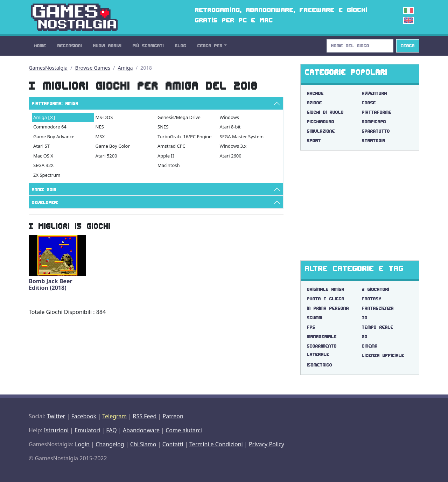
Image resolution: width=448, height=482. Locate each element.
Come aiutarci (184, 430)
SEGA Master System (242, 137)
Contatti (173, 444)
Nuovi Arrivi (107, 46)
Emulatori (87, 430)
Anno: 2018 (44, 190)
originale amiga (326, 289)
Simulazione (321, 131)
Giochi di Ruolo (325, 112)
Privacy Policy (267, 444)
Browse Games (93, 68)
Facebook (84, 416)
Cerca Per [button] (210, 46)
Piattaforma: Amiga (55, 103)
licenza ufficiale (383, 355)
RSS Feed (145, 416)
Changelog (110, 444)
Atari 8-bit (230, 127)
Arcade (315, 93)
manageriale (322, 337)
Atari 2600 (231, 156)
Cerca (408, 46)
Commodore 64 (50, 127)
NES (100, 127)
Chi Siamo (143, 444)
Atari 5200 (106, 156)
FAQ (111, 430)
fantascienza (378, 308)
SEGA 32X (43, 165)
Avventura (374, 93)
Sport (314, 141)
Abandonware (141, 430)
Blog (181, 46)
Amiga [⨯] (44, 117)
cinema (370, 346)
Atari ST (41, 146)
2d (365, 337)
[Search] (360, 46)
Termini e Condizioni (216, 444)
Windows (230, 117)
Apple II (166, 156)
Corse (369, 103)
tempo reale (378, 327)
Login (82, 444)
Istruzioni (56, 430)
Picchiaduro (321, 122)
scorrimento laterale (322, 350)
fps (311, 327)
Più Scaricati (148, 46)
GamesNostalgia (48, 68)
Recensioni (70, 46)
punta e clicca (326, 299)
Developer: (45, 202)
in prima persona (328, 308)
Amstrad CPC (171, 146)
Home (40, 46)
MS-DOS (104, 117)
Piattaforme (377, 112)
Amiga (125, 68)
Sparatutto (376, 131)
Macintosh (169, 165)
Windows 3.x (233, 146)
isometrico (320, 365)
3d (365, 318)
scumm (315, 318)
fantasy (372, 299)
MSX (100, 137)
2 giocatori (376, 289)
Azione (314, 103)
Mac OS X (43, 156)
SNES (163, 127)
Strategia (374, 141)
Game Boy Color (113, 146)
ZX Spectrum (47, 175)
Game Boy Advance (54, 137)
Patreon (173, 416)
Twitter (56, 416)
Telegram (114, 416)
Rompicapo (374, 122)
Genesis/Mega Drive (179, 117)
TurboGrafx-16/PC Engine (184, 137)
